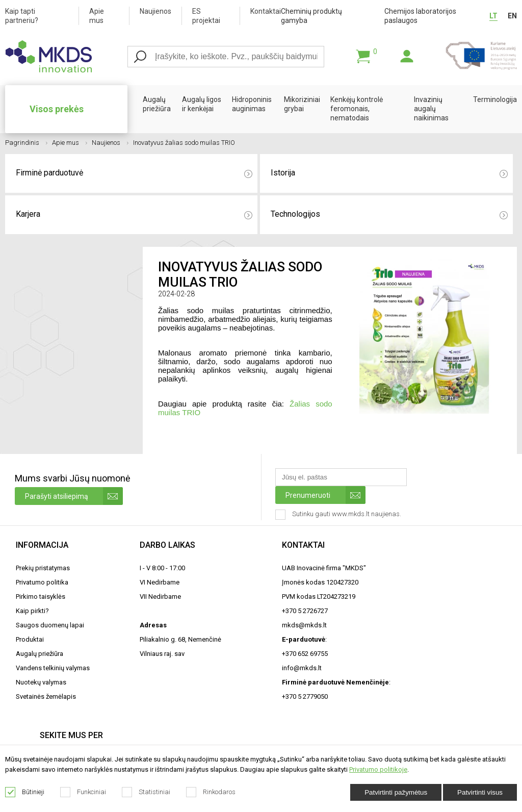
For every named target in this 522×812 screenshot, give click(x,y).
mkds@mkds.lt (304, 625)
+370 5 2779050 (305, 696)
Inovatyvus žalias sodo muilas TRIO (184, 143)
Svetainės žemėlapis (46, 696)
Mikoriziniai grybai (302, 104)
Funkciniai (83, 792)
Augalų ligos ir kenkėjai (202, 104)
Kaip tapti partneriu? (22, 16)
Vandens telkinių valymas (53, 668)
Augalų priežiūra (157, 104)
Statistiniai (146, 792)
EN (512, 16)
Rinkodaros (211, 792)
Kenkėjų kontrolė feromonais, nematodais (357, 109)
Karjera (134, 214)
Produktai (30, 639)
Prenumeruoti (325, 495)
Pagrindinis (26, 143)
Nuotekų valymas (41, 682)
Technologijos (389, 214)
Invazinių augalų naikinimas (431, 109)
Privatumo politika (42, 582)
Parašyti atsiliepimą (74, 496)
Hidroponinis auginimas (252, 104)
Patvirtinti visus (480, 792)
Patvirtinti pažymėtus (396, 792)
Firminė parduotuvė (134, 173)
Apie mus (97, 16)
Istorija (389, 173)
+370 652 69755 (305, 654)
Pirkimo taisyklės (41, 597)
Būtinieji (25, 792)
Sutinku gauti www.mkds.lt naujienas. (339, 515)
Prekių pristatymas (43, 568)
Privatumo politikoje (378, 769)
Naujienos (155, 11)
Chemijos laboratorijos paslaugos (420, 16)
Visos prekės (57, 109)
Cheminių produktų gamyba (311, 16)
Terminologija (495, 99)
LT (493, 16)
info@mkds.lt (302, 668)
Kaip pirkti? (32, 611)
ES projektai (206, 16)
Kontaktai (266, 11)
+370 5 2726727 (305, 611)
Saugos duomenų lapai (50, 625)
